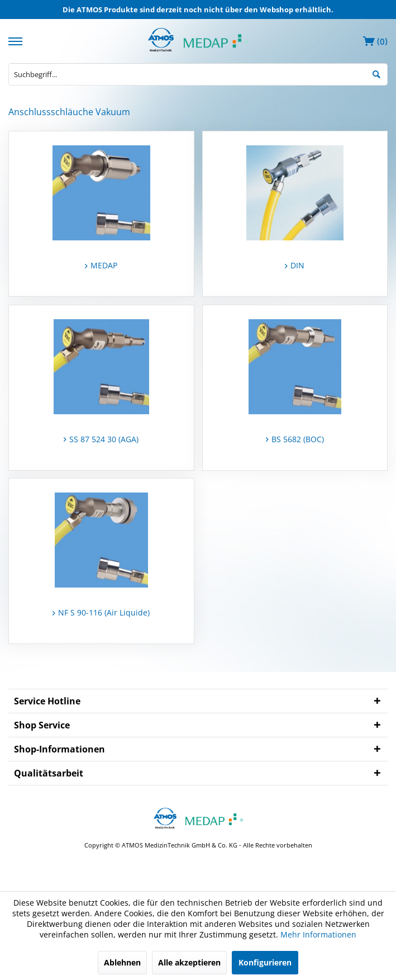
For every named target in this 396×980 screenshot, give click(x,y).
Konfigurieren (265, 962)
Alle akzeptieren (189, 962)
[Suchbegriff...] (198, 74)
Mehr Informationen (318, 934)
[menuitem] (17, 40)
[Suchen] (376, 73)
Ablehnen (122, 962)
